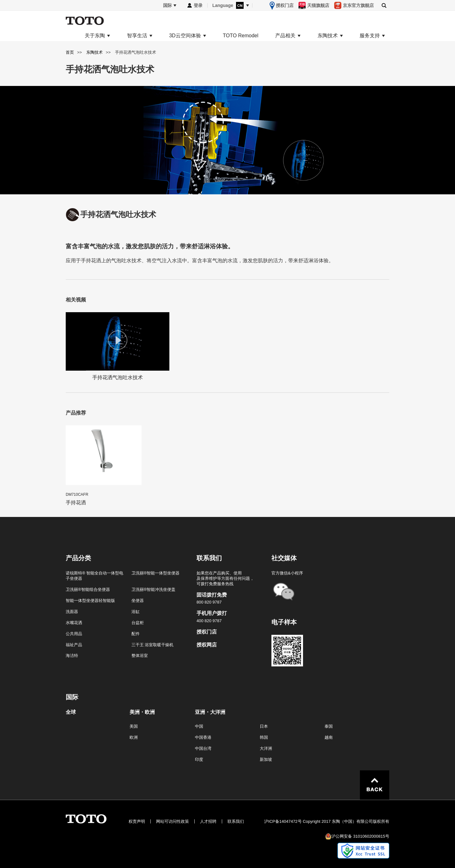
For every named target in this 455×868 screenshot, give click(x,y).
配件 (136, 634)
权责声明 (137, 821)
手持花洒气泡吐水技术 (118, 346)
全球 (71, 712)
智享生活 (137, 36)
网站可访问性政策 (173, 821)
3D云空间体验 (185, 36)
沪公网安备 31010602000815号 (360, 836)
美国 (134, 726)
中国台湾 (203, 748)
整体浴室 (140, 656)
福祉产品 (74, 645)
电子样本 (284, 622)
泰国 (329, 726)
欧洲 (134, 737)
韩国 (264, 737)
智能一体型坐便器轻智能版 (90, 601)
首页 (70, 52)
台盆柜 (138, 623)
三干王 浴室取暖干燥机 (153, 645)
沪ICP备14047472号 (283, 821)
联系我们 (236, 821)
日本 (264, 726)
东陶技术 (328, 36)
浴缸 (136, 612)
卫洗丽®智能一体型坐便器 (156, 573)
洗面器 (72, 612)
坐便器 (138, 601)
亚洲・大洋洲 (210, 712)
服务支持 (370, 36)
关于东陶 (95, 36)
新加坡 (266, 759)
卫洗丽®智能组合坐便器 (88, 589)
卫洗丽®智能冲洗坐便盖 (154, 589)
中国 (199, 726)
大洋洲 (266, 748)
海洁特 (72, 656)
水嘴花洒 (74, 623)
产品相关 (285, 36)
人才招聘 (208, 821)
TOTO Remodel (240, 36)
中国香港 (203, 737)
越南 (329, 737)
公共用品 (74, 634)
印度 (199, 759)
